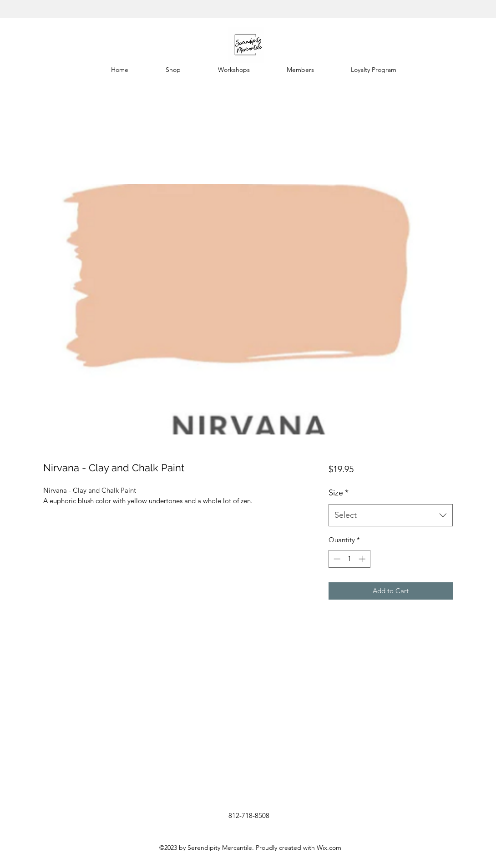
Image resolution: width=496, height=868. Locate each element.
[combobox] (391, 515)
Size (339, 493)
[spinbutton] (349, 559)
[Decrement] (336, 559)
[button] (173, 70)
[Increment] (363, 559)
